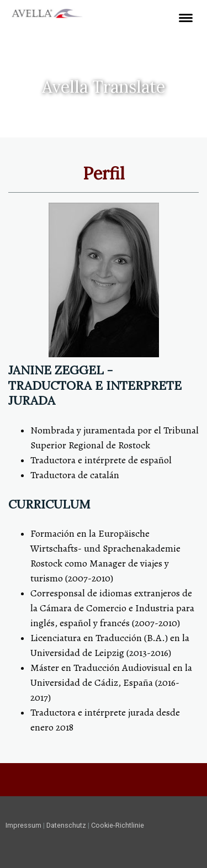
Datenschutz (66, 825)
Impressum (23, 825)
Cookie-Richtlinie (118, 825)
